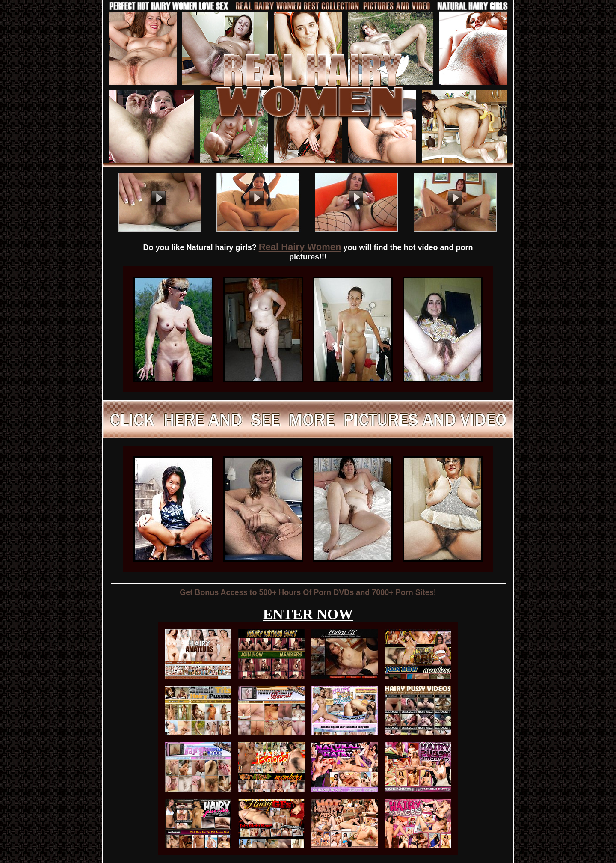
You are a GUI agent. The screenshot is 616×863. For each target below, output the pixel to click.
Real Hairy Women (300, 247)
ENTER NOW (308, 614)
